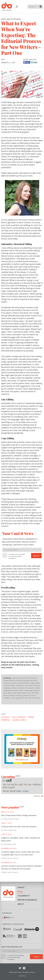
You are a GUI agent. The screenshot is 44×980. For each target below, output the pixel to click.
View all (37, 796)
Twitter (20, 968)
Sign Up (36, 556)
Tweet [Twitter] (34, 62)
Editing (31, 717)
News (20, 892)
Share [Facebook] (27, 62)
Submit (41, 6)
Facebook (24, 968)
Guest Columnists (19, 717)
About (21, 904)
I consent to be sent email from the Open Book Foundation (17, 556)
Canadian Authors (19, 720)
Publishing (5, 720)
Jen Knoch (5, 717)
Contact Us (22, 976)
